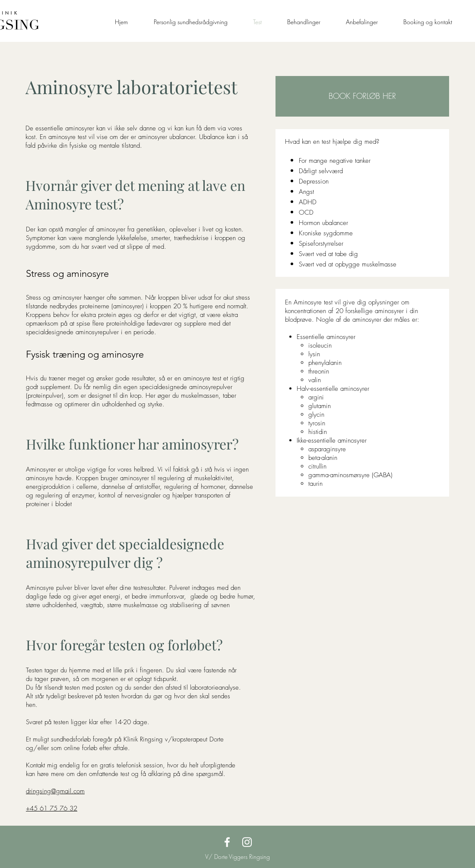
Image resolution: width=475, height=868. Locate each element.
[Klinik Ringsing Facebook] (227, 842)
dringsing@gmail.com (55, 791)
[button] (362, 96)
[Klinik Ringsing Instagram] (247, 842)
